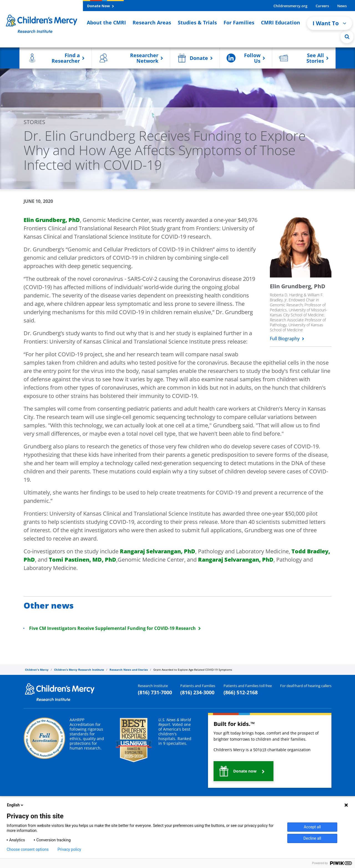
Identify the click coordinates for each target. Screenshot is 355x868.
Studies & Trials (197, 22)
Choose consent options (28, 849)
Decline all (312, 838)
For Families (239, 22)
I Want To (329, 23)
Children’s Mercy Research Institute (79, 670)
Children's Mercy (37, 670)
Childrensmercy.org (290, 6)
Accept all (312, 827)
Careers (322, 6)
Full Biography (287, 339)
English (16, 805)
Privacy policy (69, 849)
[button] (55, 58)
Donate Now (101, 6)
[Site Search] (347, 37)
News (342, 6)
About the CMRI (106, 22)
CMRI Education (281, 22)
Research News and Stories (129, 670)
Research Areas (152, 22)
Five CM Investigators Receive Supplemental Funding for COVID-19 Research (115, 628)
